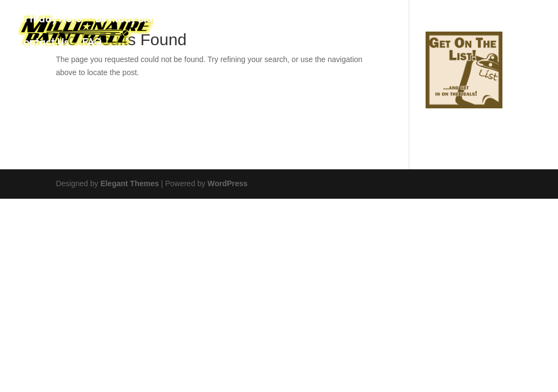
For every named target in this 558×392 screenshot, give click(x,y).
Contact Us (43, 43)
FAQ (92, 43)
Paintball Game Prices (308, 20)
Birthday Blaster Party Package (169, 20)
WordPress (228, 183)
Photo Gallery (451, 20)
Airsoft (389, 20)
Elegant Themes (129, 183)
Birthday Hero (49, 20)
